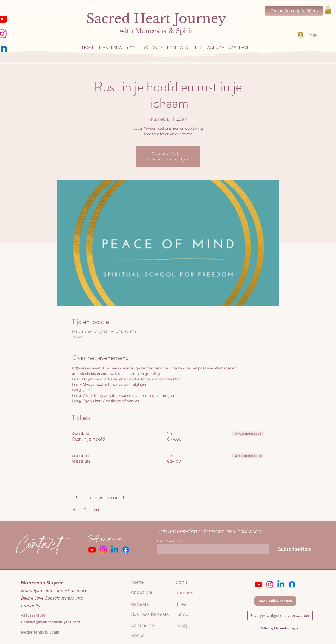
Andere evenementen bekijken (168, 159)
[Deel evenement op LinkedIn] (97, 509)
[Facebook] (126, 550)
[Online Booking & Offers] (294, 11)
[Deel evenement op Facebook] (74, 509)
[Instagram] (103, 550)
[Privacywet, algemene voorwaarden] (280, 616)
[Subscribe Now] (295, 549)
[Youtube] (92, 550)
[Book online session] (275, 601)
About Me (141, 592)
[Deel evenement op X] (85, 509)
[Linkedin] (115, 550)
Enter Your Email (169, 541)
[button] (328, 10)
